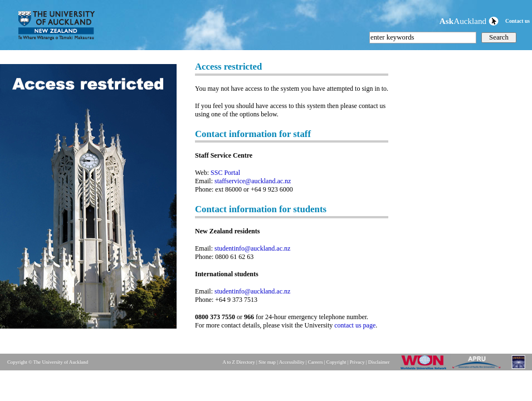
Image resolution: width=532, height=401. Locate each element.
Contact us (518, 21)
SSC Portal (225, 173)
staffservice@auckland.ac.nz (253, 181)
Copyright (336, 362)
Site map (267, 362)
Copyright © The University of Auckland (48, 362)
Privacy (357, 362)
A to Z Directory (238, 362)
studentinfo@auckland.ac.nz (252, 248)
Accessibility (292, 362)
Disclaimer (379, 362)
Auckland (469, 21)
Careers (316, 362)
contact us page (355, 325)
